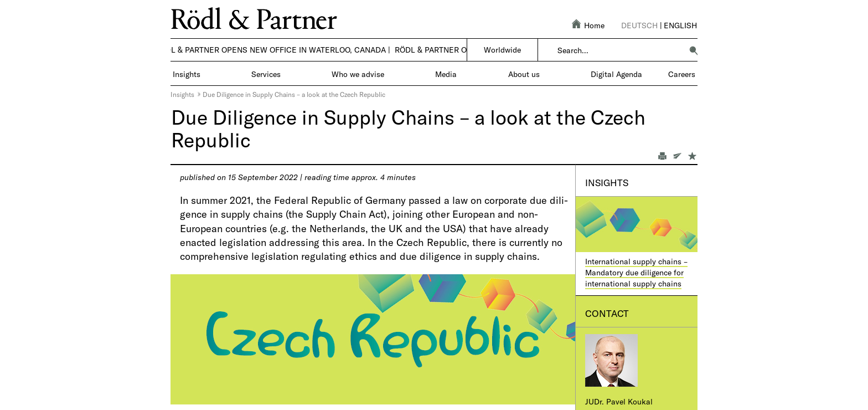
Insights (182, 94)
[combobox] (620, 50)
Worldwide (502, 50)
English (680, 25)
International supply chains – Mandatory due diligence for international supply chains (636, 272)
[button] (694, 50)
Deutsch (639, 25)
